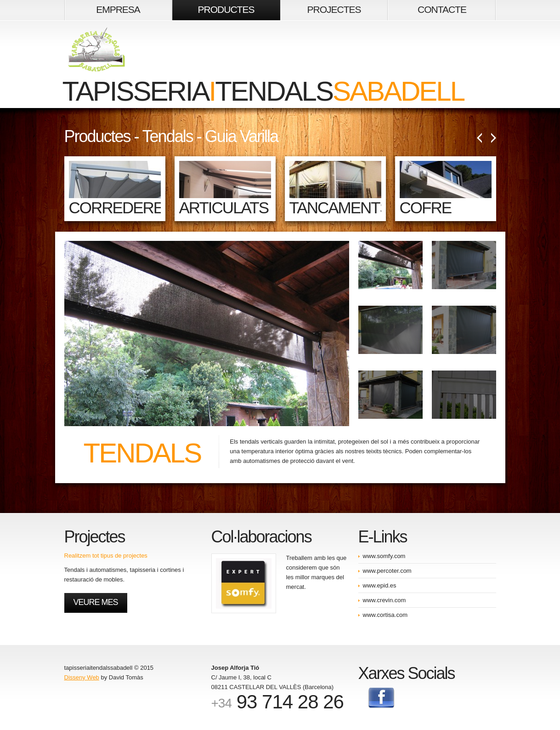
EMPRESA (118, 9)
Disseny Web (82, 677)
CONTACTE (442, 9)
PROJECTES (334, 9)
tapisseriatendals (263, 67)
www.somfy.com (384, 556)
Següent (494, 138)
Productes (97, 136)
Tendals (168, 136)
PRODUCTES (226, 9)
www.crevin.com (385, 600)
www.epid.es (380, 585)
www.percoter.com (387, 571)
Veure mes (96, 602)
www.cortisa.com (385, 615)
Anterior (479, 138)
